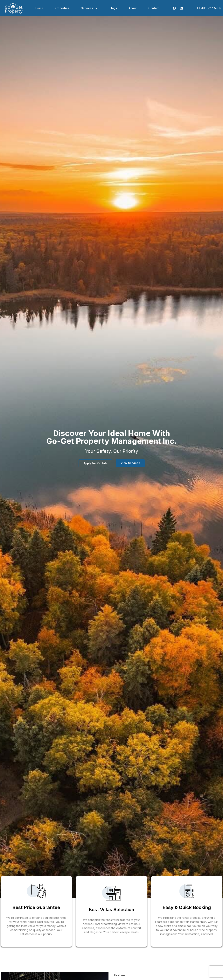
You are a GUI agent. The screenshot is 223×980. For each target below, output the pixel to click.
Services (89, 8)
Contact (154, 8)
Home (39, 8)
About (133, 8)
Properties (62, 8)
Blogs (113, 8)
